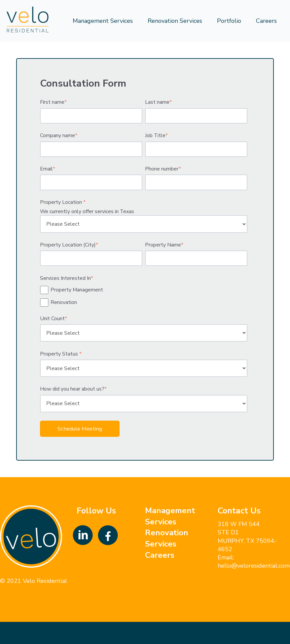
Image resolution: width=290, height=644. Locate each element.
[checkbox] (144, 296)
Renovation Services (175, 21)
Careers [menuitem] (160, 555)
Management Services (103, 21)
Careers (266, 21)
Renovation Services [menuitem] (167, 538)
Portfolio (229, 21)
